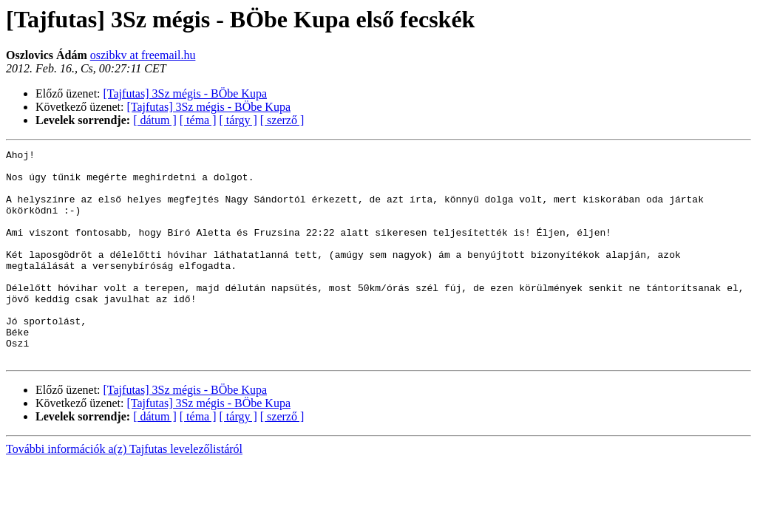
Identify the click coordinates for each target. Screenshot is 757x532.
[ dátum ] (155, 120)
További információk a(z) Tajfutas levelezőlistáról (124, 491)
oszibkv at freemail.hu (143, 55)
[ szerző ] (282, 120)
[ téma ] (198, 120)
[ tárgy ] (238, 120)
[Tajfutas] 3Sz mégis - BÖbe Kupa (186, 93)
